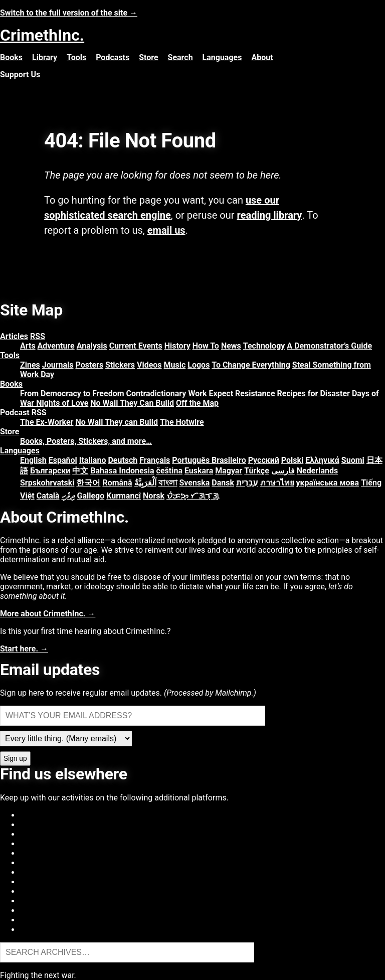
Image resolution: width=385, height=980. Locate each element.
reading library (270, 215)
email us (166, 230)
